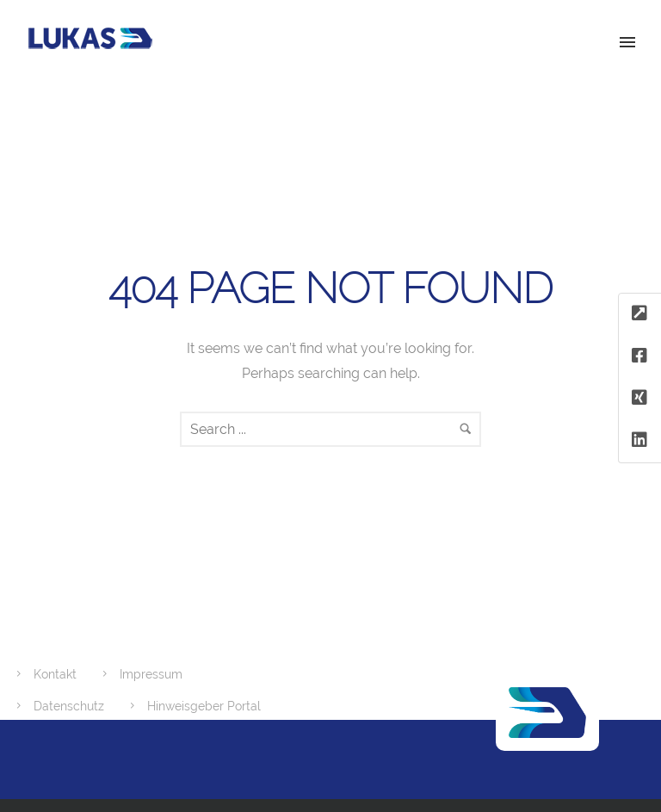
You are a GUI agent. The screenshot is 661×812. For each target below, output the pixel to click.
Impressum (151, 674)
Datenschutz (69, 706)
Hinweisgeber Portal (204, 706)
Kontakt (55, 674)
